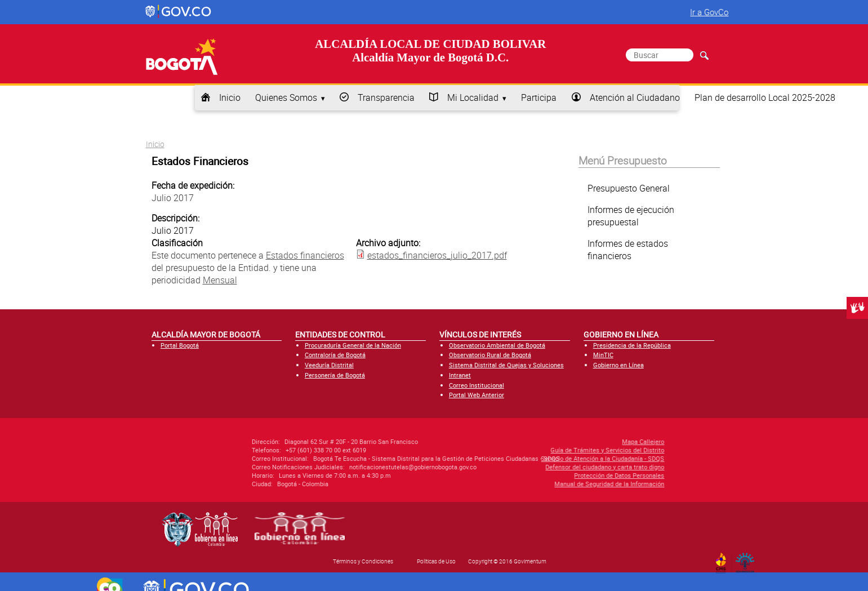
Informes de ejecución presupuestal (631, 216)
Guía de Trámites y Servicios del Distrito (544, 450)
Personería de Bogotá (335, 375)
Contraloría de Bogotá (335, 355)
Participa (539, 97)
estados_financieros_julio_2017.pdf (437, 255)
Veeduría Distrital (329, 365)
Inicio (230, 97)
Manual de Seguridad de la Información (546, 484)
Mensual (220, 280)
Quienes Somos (286, 97)
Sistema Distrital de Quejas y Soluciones (506, 365)
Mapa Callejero (579, 441)
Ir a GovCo (709, 12)
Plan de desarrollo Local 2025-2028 (765, 97)
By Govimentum (747, 559)
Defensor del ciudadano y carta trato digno (541, 467)
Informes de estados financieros (628, 250)
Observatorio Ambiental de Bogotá (497, 345)
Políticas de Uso (436, 561)
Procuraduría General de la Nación (353, 345)
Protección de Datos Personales (555, 475)
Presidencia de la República (632, 345)
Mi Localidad (473, 97)
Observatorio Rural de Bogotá (490, 355)
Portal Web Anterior (477, 395)
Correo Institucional (477, 385)
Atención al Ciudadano (635, 97)
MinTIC (603, 355)
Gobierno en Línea (618, 365)
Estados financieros (305, 255)
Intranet (460, 375)
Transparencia (386, 97)
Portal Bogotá (180, 345)
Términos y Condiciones (363, 561)
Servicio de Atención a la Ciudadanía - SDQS (539, 458)
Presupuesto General (629, 188)
